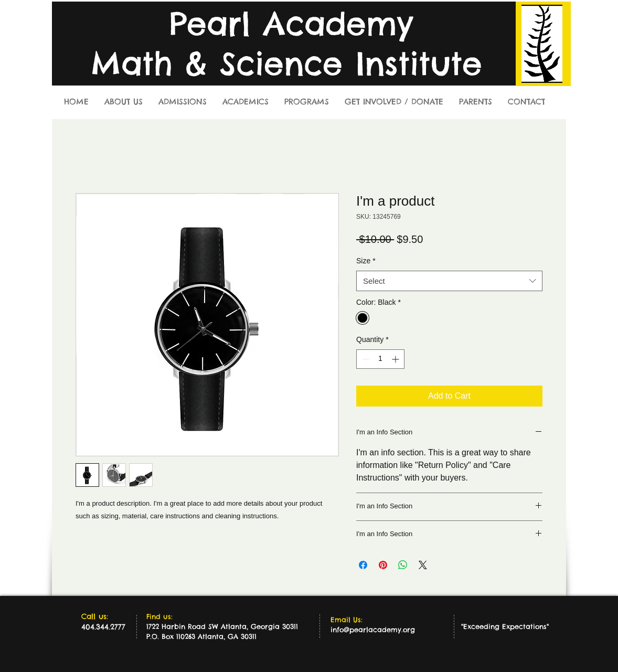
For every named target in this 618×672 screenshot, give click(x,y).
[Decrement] (364, 359)
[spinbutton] (380, 359)
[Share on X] (423, 565)
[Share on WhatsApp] (403, 565)
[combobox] (449, 281)
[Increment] (396, 359)
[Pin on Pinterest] (383, 565)
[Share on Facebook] (363, 565)
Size (366, 261)
